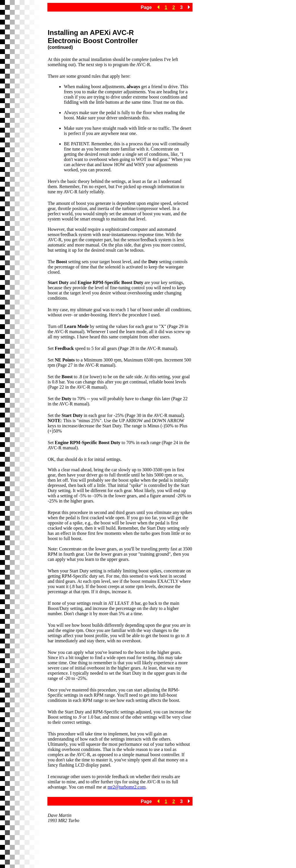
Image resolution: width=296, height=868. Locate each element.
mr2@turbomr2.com (127, 787)
